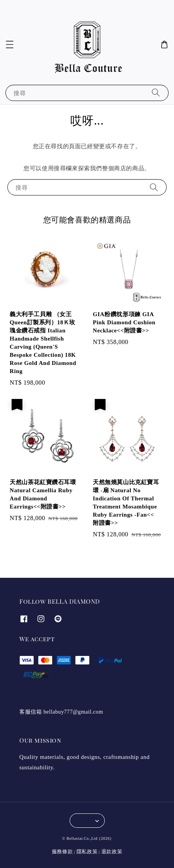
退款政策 (112, 852)
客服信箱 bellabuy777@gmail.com (61, 712)
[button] (10, 45)
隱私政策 (87, 852)
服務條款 (62, 852)
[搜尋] (156, 93)
